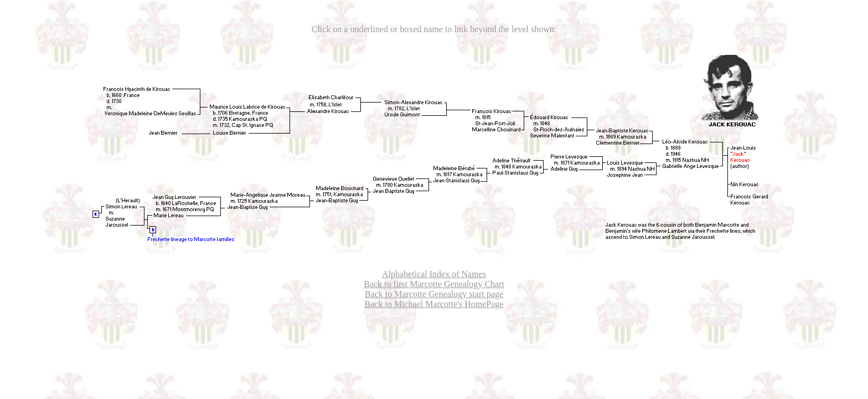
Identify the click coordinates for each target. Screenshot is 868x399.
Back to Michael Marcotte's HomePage (434, 304)
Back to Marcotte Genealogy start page (434, 294)
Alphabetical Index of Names (434, 274)
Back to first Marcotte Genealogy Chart (434, 284)
